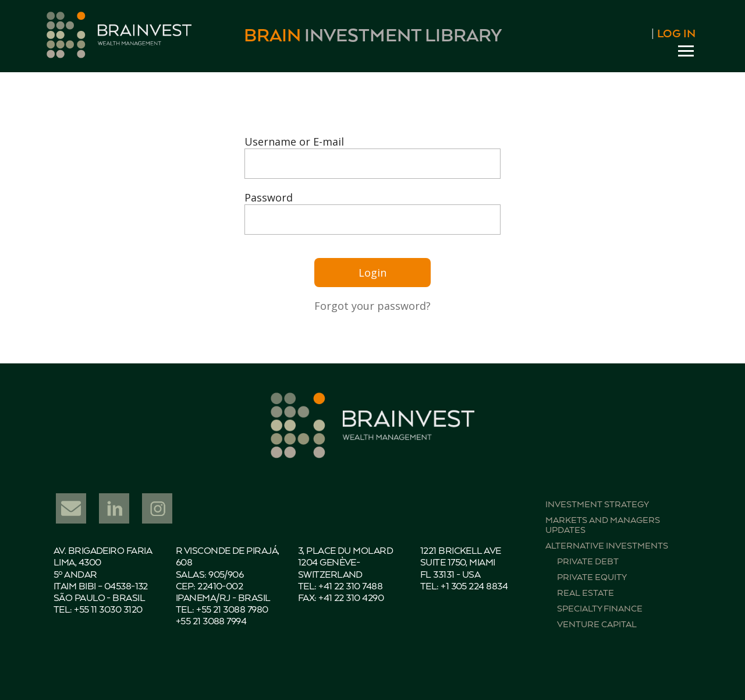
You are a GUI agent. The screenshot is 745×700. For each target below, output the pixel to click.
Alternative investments (607, 546)
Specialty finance (600, 609)
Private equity (592, 577)
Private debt (588, 562)
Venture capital (597, 625)
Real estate (586, 593)
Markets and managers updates (603, 525)
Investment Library (373, 36)
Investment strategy (597, 505)
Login (372, 273)
